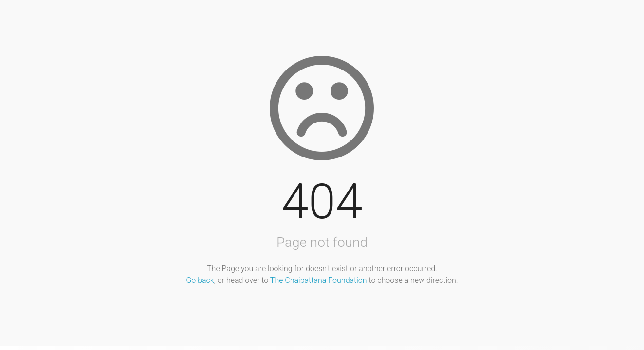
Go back (200, 280)
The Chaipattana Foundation (319, 280)
